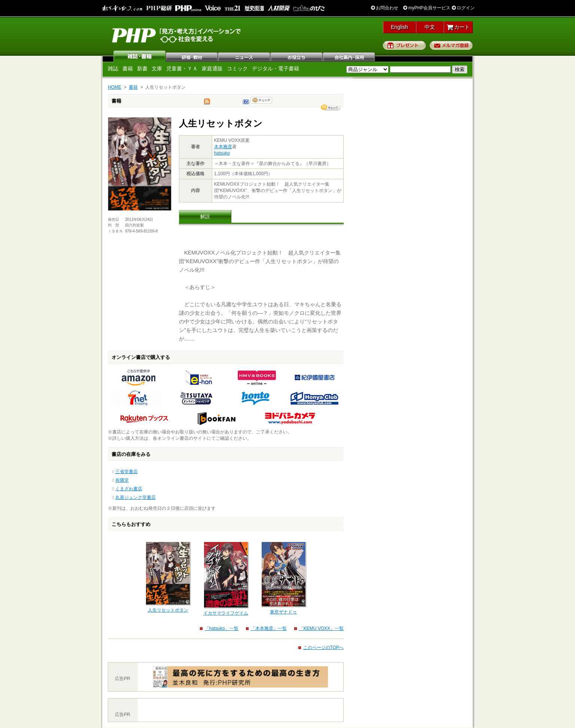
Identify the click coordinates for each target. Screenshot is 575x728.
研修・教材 (192, 56)
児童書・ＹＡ (182, 68)
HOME (115, 87)
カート (458, 27)
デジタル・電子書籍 (276, 68)
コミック (237, 68)
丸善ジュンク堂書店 (136, 497)
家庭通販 (212, 68)
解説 (205, 217)
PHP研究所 (177, 35)
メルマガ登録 (451, 45)
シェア (331, 107)
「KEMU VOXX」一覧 (321, 628)
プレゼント (404, 45)
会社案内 (349, 56)
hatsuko (222, 153)
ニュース (244, 56)
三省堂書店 (127, 472)
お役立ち (297, 56)
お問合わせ (385, 8)
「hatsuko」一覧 (222, 628)
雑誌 (140, 56)
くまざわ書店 (129, 489)
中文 (430, 27)
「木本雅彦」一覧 (269, 628)
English (399, 27)
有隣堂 (122, 480)
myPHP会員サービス (427, 8)
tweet (207, 103)
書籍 (128, 68)
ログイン (463, 8)
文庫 (157, 68)
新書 (142, 68)
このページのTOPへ (323, 648)
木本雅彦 (223, 147)
